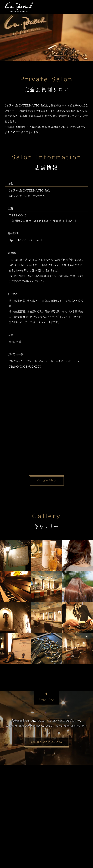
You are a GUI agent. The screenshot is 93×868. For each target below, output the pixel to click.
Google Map (47, 480)
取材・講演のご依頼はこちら (46, 742)
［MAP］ (71, 221)
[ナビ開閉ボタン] (85, 7)
